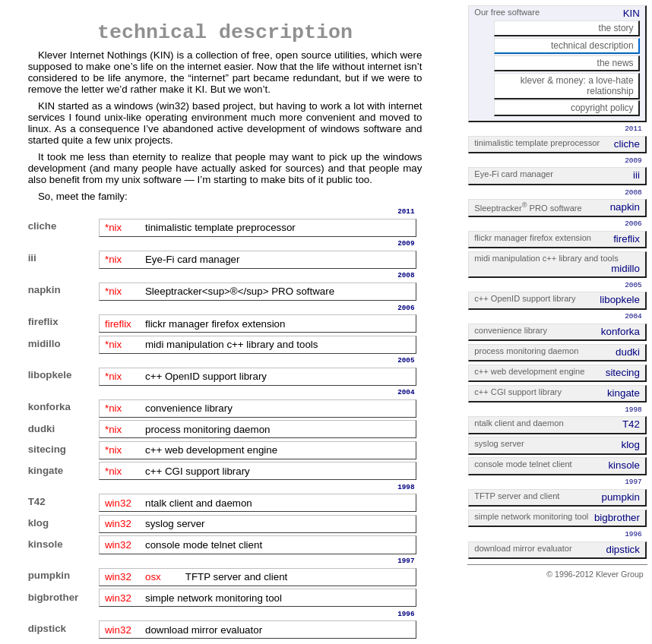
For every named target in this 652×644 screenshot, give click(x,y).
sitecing (47, 449)
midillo (44, 344)
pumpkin (49, 575)
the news (616, 63)
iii (32, 258)
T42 (37, 502)
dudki (42, 429)
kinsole (46, 544)
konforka (49, 407)
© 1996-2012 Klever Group (595, 574)
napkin (44, 290)
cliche (43, 226)
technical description (592, 46)
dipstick (47, 628)
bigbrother (54, 597)
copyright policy (602, 108)
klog (38, 523)
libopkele (50, 375)
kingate (46, 470)
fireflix (43, 322)
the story (616, 28)
